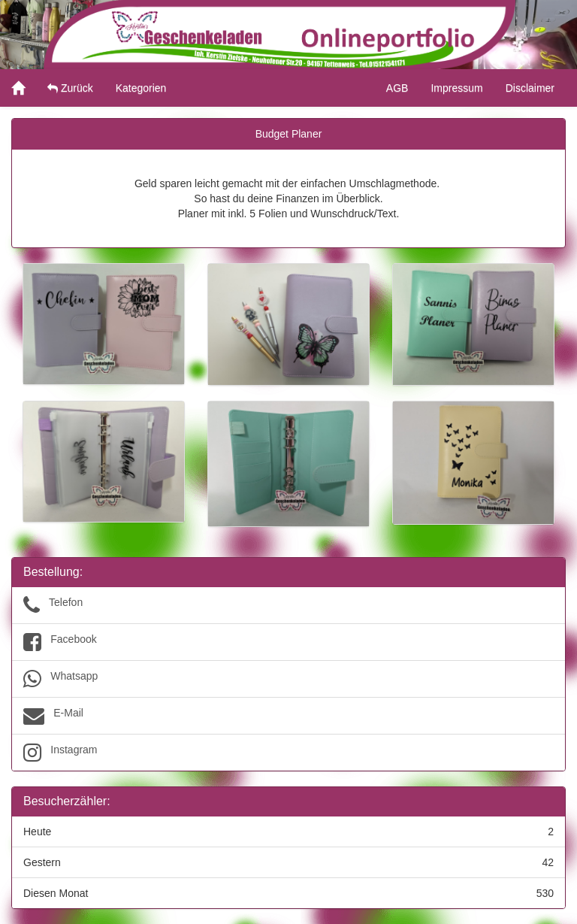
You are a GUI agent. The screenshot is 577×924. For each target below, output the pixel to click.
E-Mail (288, 716)
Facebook (288, 642)
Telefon (288, 605)
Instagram (288, 753)
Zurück (70, 88)
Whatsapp (288, 679)
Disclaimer (530, 88)
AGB (397, 88)
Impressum (456, 88)
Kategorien (141, 88)
